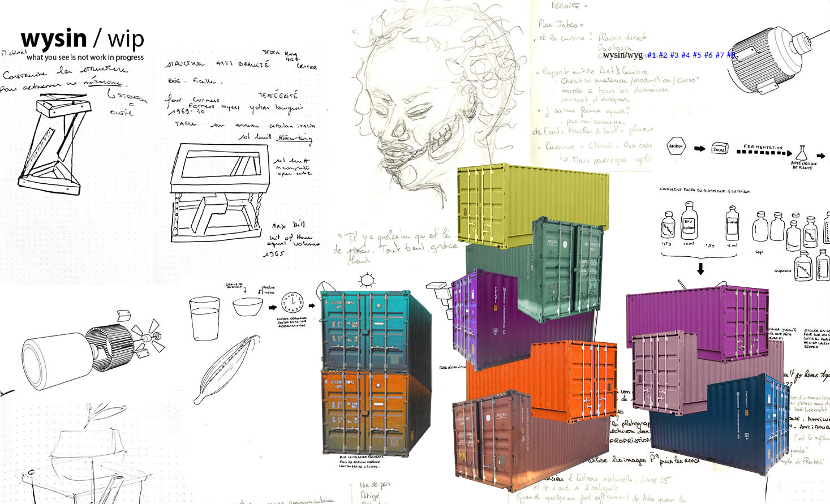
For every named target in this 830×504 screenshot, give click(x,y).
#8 (731, 55)
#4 (685, 55)
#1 (651, 55)
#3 (674, 55)
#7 (720, 55)
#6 (709, 55)
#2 (663, 55)
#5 (697, 55)
